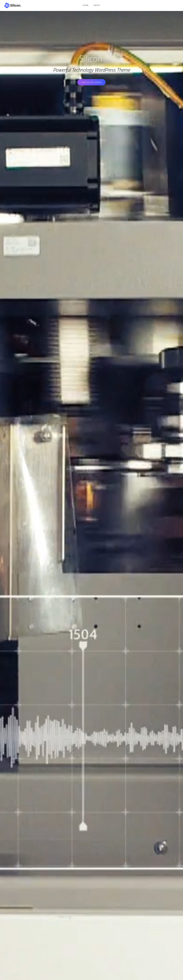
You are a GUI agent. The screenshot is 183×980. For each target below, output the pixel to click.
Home (86, 5)
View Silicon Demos (91, 82)
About (97, 5)
